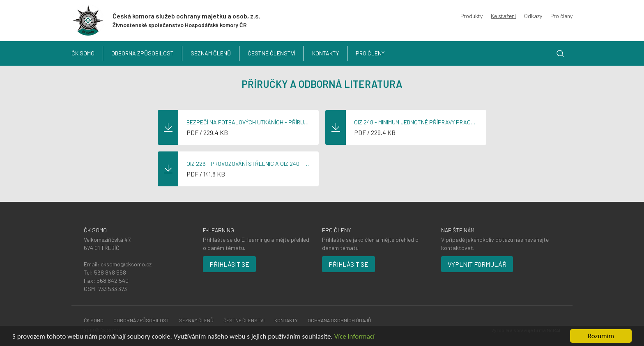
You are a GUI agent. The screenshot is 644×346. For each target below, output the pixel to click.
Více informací (354, 336)
